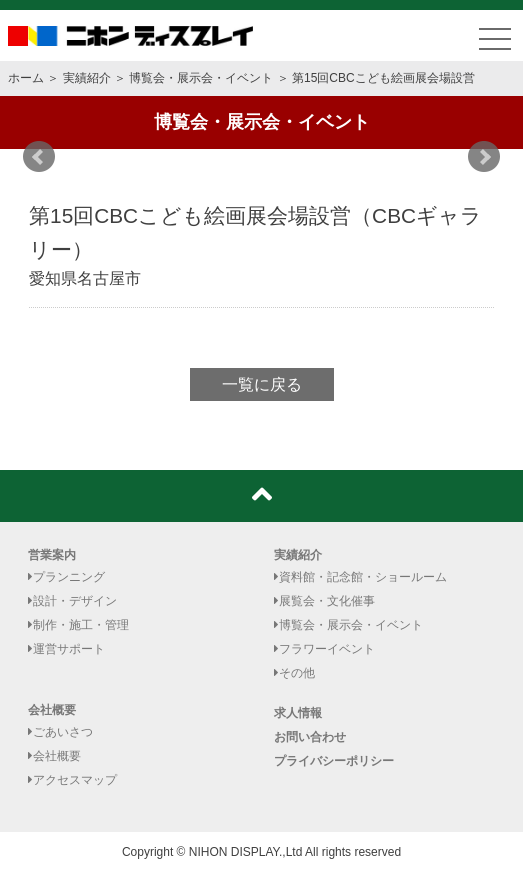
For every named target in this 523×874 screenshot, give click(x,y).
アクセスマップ (72, 780)
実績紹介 (87, 78)
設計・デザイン (72, 601)
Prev (39, 157)
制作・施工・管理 (78, 625)
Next (484, 157)
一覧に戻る (262, 384)
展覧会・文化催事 (324, 601)
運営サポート (66, 649)
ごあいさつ (60, 732)
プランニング (66, 577)
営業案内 (52, 555)
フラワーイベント (324, 649)
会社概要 (52, 710)
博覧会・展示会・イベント (201, 78)
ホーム (26, 78)
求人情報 (298, 713)
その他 (294, 673)
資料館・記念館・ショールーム (360, 577)
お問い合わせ (310, 737)
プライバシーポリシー (334, 761)
